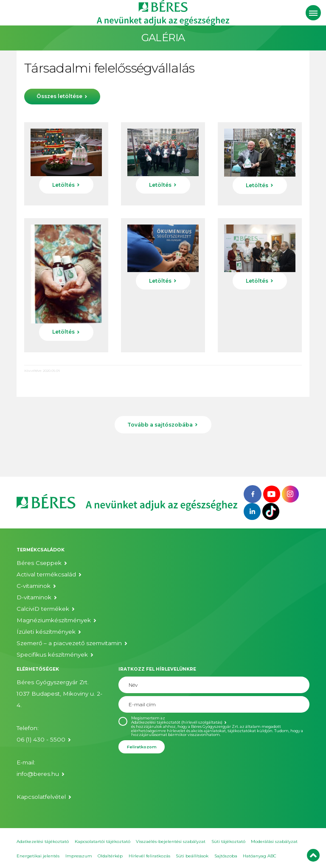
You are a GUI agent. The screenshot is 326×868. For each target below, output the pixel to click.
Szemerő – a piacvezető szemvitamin (69, 643)
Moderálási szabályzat (274, 841)
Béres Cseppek (39, 563)
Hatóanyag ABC (260, 856)
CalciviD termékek (43, 609)
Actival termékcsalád (46, 574)
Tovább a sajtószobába (160, 425)
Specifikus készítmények (52, 655)
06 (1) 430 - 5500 (41, 739)
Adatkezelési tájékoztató (43, 841)
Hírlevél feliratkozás (149, 856)
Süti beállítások (192, 856)
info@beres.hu (38, 774)
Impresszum (79, 856)
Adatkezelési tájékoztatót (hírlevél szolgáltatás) (177, 722)
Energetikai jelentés (38, 856)
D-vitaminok (34, 597)
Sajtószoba (226, 856)
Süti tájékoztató (228, 841)
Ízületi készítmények (46, 632)
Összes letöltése (59, 96)
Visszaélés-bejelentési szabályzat (171, 841)
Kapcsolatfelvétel (41, 797)
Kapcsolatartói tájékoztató (103, 841)
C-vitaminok (34, 586)
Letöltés (63, 185)
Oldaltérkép (110, 856)
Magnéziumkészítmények (54, 620)
